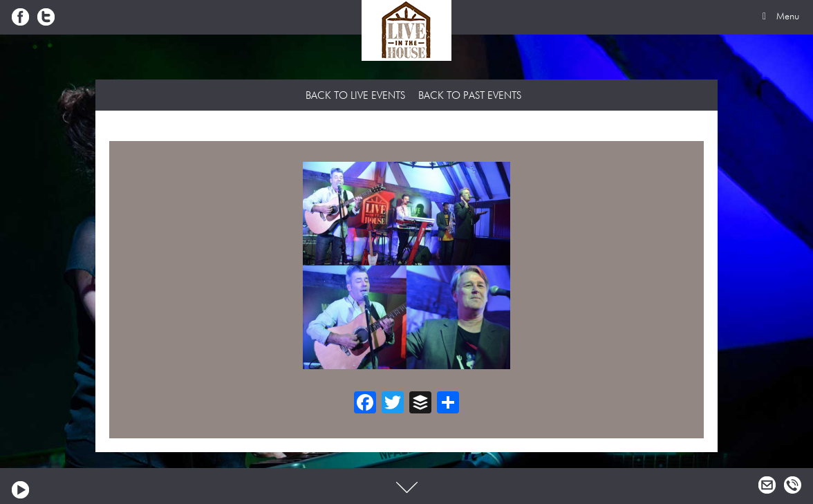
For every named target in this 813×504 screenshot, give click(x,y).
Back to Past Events (470, 96)
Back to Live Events (355, 96)
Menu (778, 17)
